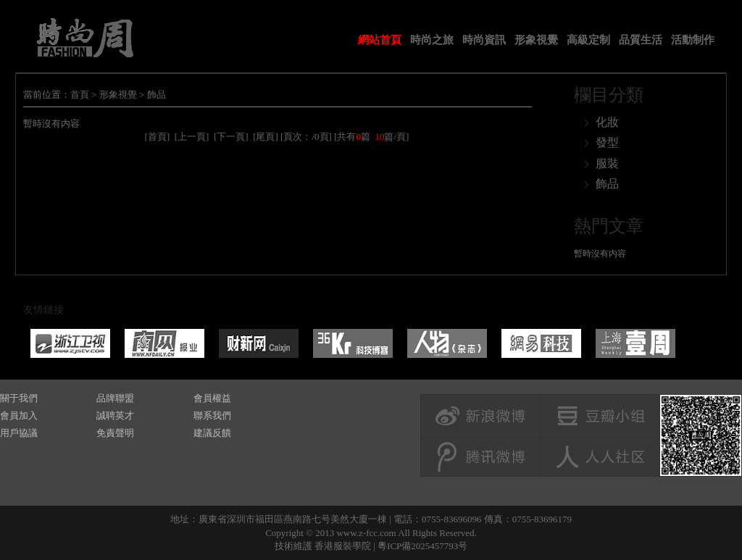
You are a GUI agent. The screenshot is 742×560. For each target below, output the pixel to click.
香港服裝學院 (343, 546)
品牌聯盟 (115, 398)
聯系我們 (212, 415)
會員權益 (212, 398)
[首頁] (158, 137)
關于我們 (19, 398)
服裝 (607, 163)
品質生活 (641, 40)
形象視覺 (536, 40)
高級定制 (588, 40)
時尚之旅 (432, 40)
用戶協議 (19, 433)
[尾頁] (266, 137)
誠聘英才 (115, 415)
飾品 (157, 95)
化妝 (607, 122)
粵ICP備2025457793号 (422, 546)
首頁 (80, 95)
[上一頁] (192, 137)
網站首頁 (380, 40)
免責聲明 (115, 433)
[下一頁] (231, 137)
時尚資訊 (484, 40)
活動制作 (693, 40)
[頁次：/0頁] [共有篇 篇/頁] (345, 137)
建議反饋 (212, 433)
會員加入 (19, 415)
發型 (607, 142)
